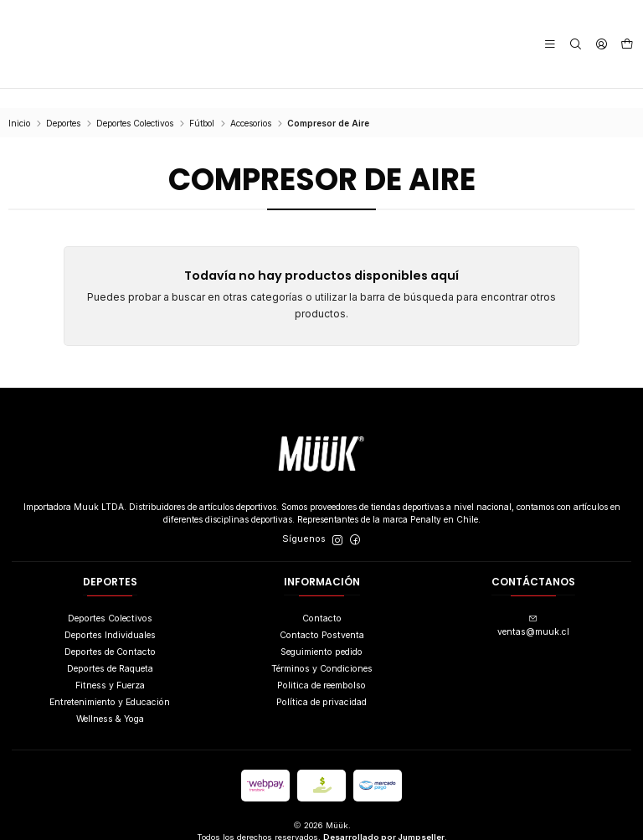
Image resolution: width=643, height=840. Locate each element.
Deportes (63, 104)
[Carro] (627, 44)
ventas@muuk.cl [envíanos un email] (533, 606)
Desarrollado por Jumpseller (384, 818)
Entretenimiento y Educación (110, 683)
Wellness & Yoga (110, 700)
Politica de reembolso (321, 666)
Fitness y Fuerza (110, 666)
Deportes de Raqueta (110, 649)
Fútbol (202, 104)
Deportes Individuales (110, 616)
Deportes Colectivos (135, 104)
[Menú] (553, 44)
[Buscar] (578, 44)
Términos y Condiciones (322, 649)
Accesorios (251, 104)
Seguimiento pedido (321, 633)
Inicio (19, 104)
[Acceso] (602, 44)
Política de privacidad (321, 683)
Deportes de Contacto (110, 633)
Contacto (322, 598)
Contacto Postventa (322, 616)
